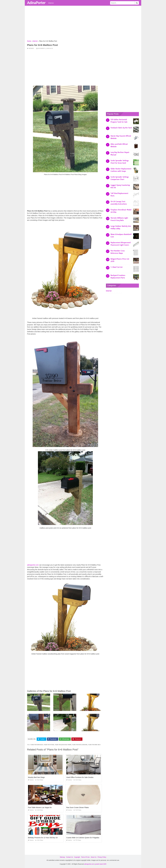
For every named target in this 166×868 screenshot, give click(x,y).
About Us (94, 857)
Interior (51, 3)
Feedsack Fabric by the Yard (121, 128)
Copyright (77, 857)
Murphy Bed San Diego (36, 777)
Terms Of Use (85, 857)
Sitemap (62, 857)
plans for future (49, 745)
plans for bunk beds (37, 745)
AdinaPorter (36, 3)
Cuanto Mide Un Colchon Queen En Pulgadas (83, 838)
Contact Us (69, 857)
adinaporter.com (33, 565)
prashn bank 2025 (101, 864)
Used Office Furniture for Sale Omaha (80, 777)
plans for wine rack (94, 745)
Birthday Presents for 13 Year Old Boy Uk (43, 838)
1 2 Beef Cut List (116, 267)
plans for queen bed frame (63, 745)
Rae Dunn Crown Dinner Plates (78, 807)
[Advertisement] (83, 24)
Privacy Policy (102, 857)
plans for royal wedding (80, 745)
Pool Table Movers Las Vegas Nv (40, 807)
